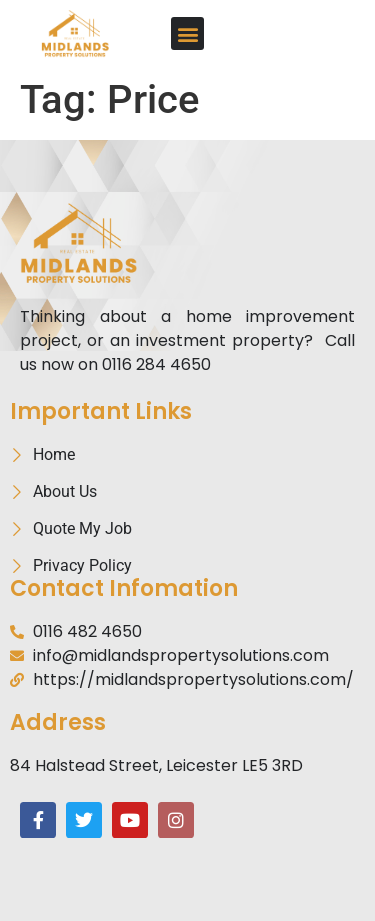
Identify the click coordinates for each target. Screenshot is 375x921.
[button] (187, 33)
